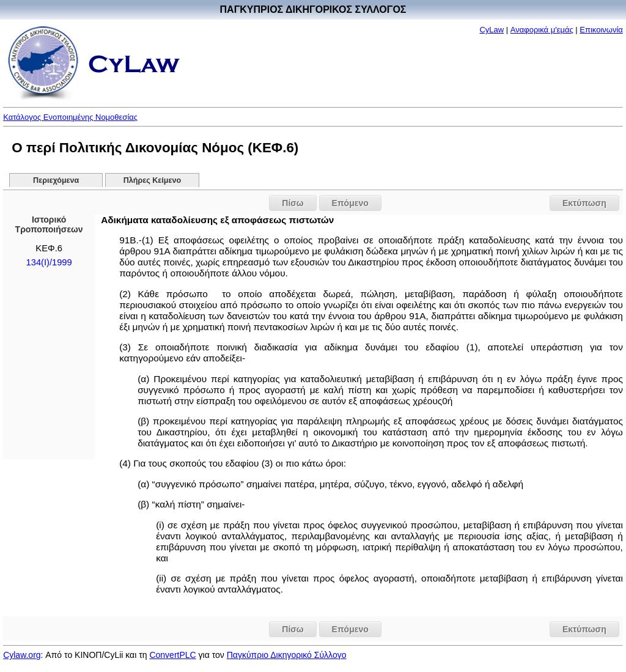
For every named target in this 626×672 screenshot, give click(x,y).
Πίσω (293, 203)
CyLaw (492, 30)
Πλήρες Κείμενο (153, 180)
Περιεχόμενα (56, 180)
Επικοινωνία (601, 30)
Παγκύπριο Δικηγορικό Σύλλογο (287, 655)
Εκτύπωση (584, 203)
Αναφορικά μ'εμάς (542, 30)
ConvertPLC (172, 655)
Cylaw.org (22, 655)
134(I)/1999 (49, 262)
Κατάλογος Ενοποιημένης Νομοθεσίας (70, 117)
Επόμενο (350, 203)
